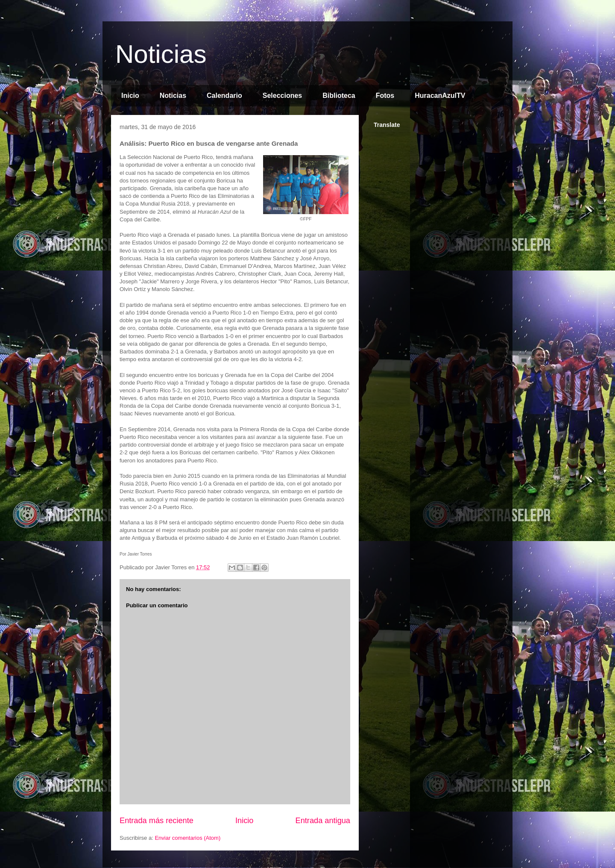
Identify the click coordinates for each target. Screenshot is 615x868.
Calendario (224, 96)
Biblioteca (339, 96)
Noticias (161, 54)
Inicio (130, 96)
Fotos (385, 96)
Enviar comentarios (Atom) (187, 838)
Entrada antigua (323, 821)
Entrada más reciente (157, 821)
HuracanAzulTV (440, 96)
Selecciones (283, 96)
